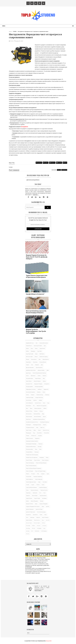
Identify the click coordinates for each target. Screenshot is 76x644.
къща (48, 403)
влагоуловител (34, 359)
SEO (32, 531)
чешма (41, 515)
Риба (38, 474)
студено (33, 485)
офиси (35, 430)
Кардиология (46, 389)
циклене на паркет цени (31, 512)
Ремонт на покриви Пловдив (40, 471)
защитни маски (38, 378)
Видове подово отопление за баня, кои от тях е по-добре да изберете (37, 257)
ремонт (47, 457)
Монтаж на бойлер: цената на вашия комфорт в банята (36, 312)
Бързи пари (39, 351)
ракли (40, 449)
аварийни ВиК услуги (30, 343)
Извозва (44, 381)
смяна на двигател (30, 479)
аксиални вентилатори (44, 343)
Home (10, 31)
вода (40, 359)
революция (36, 452)
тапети (27, 490)
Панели (39, 430)
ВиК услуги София (29, 357)
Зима (44, 378)
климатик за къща (40, 395)
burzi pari (48, 520)
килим (44, 392)
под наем (40, 436)
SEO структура (44, 531)
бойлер (27, 351)
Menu (4, 26)
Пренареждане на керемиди (31, 444)
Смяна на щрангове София (31, 482)
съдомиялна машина (43, 487)
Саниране (43, 474)
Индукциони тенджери (38, 384)
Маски (31, 408)
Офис (37, 427)
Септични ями (29, 477)
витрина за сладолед (44, 357)
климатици (47, 395)
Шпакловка (32, 517)
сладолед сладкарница (38, 477)
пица (34, 433)
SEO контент (37, 531)
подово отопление (29, 438)
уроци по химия (37, 498)
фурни (36, 504)
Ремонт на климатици (30, 463)
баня (45, 346)
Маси (27, 408)
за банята (44, 376)
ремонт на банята (45, 460)
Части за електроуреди (41, 512)
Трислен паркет (35, 496)
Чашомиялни (35, 515)
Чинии (45, 515)
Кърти (44, 403)
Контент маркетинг (29, 403)
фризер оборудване (34, 501)
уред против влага (43, 496)
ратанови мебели (29, 452)
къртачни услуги (38, 403)
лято (34, 406)
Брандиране (33, 351)
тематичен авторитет (35, 490)
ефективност (33, 376)
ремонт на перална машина (41, 463)
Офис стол (42, 427)
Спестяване (45, 482)
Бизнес (36, 348)
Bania (43, 520)
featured (39, 526)
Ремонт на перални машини (31, 466)
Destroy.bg (28, 526)
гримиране (37, 365)
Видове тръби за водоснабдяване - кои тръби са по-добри (36, 331)
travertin (28, 534)
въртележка (35, 362)
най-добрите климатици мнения (39, 419)
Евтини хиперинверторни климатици (39, 373)
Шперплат (38, 517)
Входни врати (29, 362)
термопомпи (35, 493)
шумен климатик (29, 520)
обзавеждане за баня (37, 425)
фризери (42, 501)
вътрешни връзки (43, 362)
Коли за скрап (29, 400)
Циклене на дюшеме (30, 509)
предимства (37, 438)
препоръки (40, 444)
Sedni (44, 528)
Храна (43, 506)
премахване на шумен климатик (32, 441)
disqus (59, 170)
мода (43, 414)
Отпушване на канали (30, 427)
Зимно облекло (29, 381)
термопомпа (28, 493)
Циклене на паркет (39, 509)
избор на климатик (37, 381)
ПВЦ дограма (29, 433)
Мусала (44, 417)
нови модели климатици (45, 422)
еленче (27, 376)
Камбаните (40, 389)
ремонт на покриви (30, 471)
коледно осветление (39, 397)
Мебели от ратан (29, 411)
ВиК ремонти (42, 354)
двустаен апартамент (30, 368)
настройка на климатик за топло (32, 422)
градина (28, 365)
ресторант (33, 474)
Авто (37, 343)
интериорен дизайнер (39, 387)
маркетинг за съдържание (42, 406)
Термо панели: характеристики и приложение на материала (37, 276)
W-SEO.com (34, 641)
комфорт (40, 400)
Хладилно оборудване (43, 504)
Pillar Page (28, 528)
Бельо (32, 348)
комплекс (35, 400)
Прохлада (40, 447)
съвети (43, 485)
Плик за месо (39, 433)
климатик (33, 395)
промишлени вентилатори (31, 447)
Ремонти (28, 474)
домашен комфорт (41, 370)
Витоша (36, 357)
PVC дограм (39, 528)
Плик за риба (46, 433)
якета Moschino (37, 520)
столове (28, 485)
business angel (29, 523)
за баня (39, 376)
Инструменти (28, 141)
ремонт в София (29, 460)
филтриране (44, 498)
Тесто (40, 493)
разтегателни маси (29, 449)
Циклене (48, 506)
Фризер (27, 501)
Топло (44, 493)
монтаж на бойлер (37, 417)
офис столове (29, 430)
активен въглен (29, 346)
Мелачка (36, 411)
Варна (36, 354)
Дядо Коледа (28, 373)
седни (48, 474)
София (39, 482)
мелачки (41, 411)
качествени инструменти (31, 392)
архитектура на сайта (38, 346)
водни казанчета (46, 359)
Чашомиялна (28, 515)
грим (32, 365)
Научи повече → (39, 591)
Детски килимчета (39, 368)
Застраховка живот (30, 378)
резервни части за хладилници (32, 457)
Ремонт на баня (37, 460)
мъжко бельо (28, 419)
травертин (28, 496)
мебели (45, 408)
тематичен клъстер (44, 490)
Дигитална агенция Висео (33, 180)
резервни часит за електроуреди (32, 455)
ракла (36, 449)
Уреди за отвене (29, 498)
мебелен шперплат (38, 408)
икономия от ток (29, 384)
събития (38, 485)
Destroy (43, 523)
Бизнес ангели (42, 348)
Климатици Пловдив (30, 397)
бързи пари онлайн (30, 354)
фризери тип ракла (29, 504)
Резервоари (42, 457)
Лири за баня (28, 406)
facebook (64, 170)
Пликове (28, 436)
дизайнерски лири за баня (31, 370)
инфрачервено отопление (31, 389)
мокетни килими (29, 417)
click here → (36, 195)
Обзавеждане (29, 425)
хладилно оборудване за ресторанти (33, 506)
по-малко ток (34, 436)
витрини (28, 359)
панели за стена (46, 430)
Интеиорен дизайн (29, 387)
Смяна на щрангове (39, 479)
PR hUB (33, 528)
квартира (39, 392)
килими (27, 395)
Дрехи (48, 370)
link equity (44, 526)
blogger (54, 170)
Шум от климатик (45, 517)
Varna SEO (49, 641)
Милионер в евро (37, 414)
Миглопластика (29, 414)
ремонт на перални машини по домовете (34, 468)
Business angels (37, 523)
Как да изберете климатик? (35, 294)
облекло (45, 425)
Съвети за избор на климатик (31, 487)
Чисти (27, 517)
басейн (27, 348)
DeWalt (33, 526)
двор (42, 365)
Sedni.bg (28, 531)
